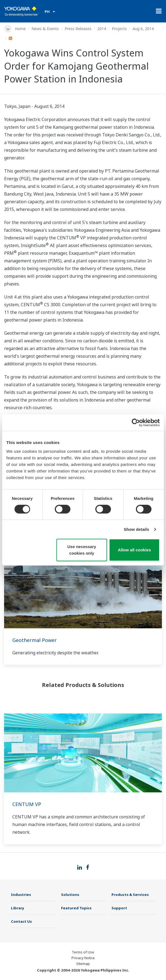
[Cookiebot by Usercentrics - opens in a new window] (136, 423)
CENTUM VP (27, 804)
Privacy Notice (83, 958)
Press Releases (78, 29)
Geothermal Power (35, 640)
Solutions (70, 895)
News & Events (45, 29)
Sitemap (83, 964)
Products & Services (130, 895)
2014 (102, 29)
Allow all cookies (134, 550)
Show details (137, 529)
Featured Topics (76, 908)
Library (18, 908)
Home (20, 29)
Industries (21, 895)
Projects (119, 29)
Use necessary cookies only (82, 550)
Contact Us (21, 921)
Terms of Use (83, 952)
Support (119, 908)
